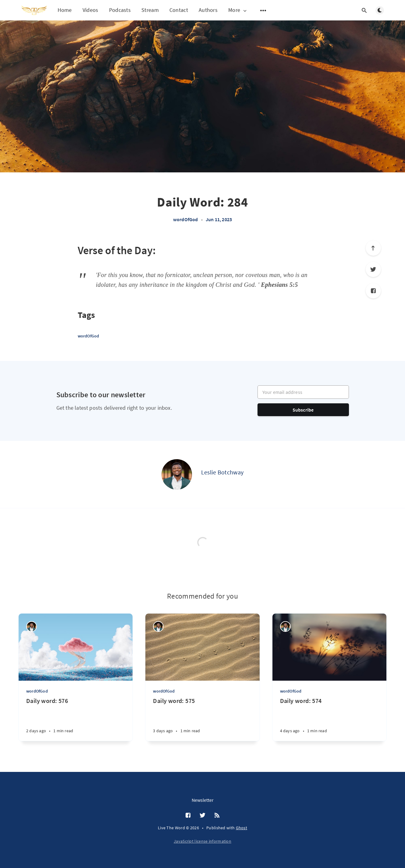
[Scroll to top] (373, 248)
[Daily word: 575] (202, 719)
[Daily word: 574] (329, 719)
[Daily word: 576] (76, 719)
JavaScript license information (202, 841)
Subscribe (303, 410)
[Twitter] (373, 269)
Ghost (242, 828)
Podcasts (120, 10)
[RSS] (217, 816)
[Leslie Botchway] (177, 474)
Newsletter (203, 800)
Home (65, 10)
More (238, 10)
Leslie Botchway (222, 472)
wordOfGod (186, 219)
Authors (208, 10)
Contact (179, 10)
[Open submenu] (263, 10)
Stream (150, 10)
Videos (91, 10)
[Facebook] (373, 291)
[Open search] (364, 10)
